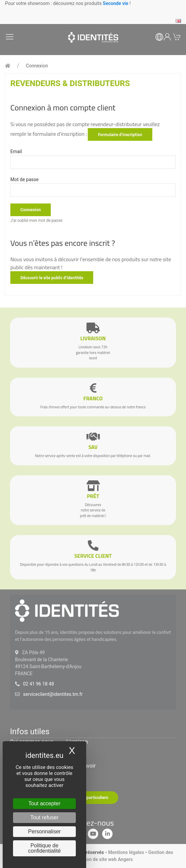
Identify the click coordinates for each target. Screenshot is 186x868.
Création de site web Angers (103, 859)
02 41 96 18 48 (39, 684)
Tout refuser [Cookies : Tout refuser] (44, 817)
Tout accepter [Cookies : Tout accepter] (44, 803)
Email (16, 151)
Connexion (37, 66)
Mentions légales (126, 852)
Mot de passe (24, 179)
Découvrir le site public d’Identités (52, 278)
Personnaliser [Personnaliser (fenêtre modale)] (44, 831)
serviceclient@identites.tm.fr (53, 694)
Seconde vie (116, 3)
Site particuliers (93, 797)
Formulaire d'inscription (120, 134)
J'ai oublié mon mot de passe (36, 221)
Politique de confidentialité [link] (44, 848)
